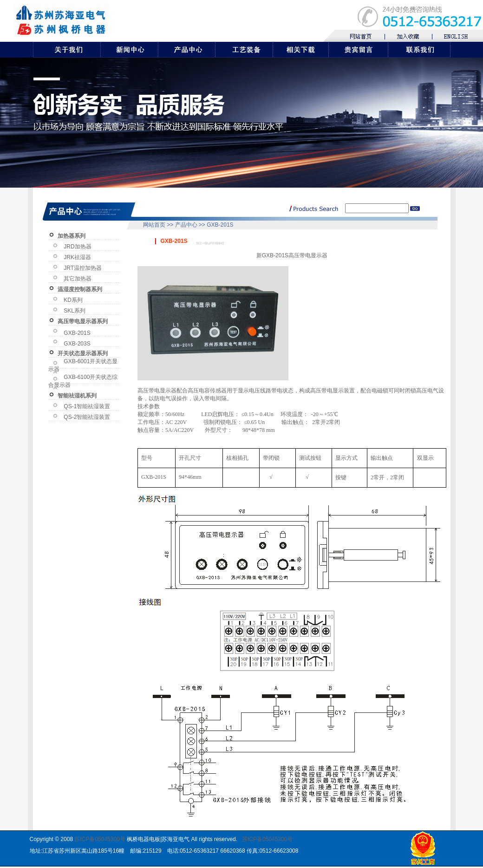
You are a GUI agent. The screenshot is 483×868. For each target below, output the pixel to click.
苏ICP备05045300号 (100, 839)
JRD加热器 (77, 247)
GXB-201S (77, 333)
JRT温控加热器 (83, 268)
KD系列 (73, 300)
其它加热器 (78, 279)
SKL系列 (75, 311)
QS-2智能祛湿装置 (87, 417)
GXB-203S (77, 344)
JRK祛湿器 (77, 257)
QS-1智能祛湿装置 (87, 406)
